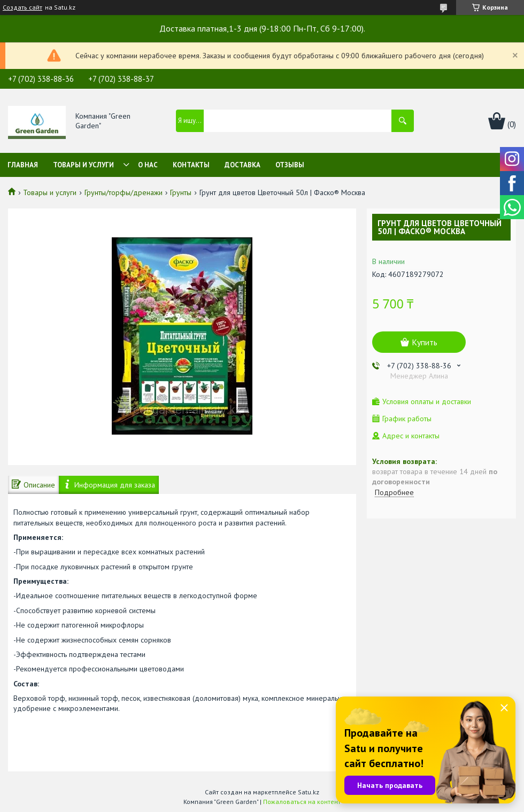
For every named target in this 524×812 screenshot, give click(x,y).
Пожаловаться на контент (302, 802)
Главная (23, 165)
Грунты (181, 192)
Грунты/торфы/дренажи (124, 192)
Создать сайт (22, 7)
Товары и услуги (83, 165)
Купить (425, 342)
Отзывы (290, 165)
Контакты (191, 165)
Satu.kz (309, 792)
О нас (148, 165)
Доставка (242, 165)
